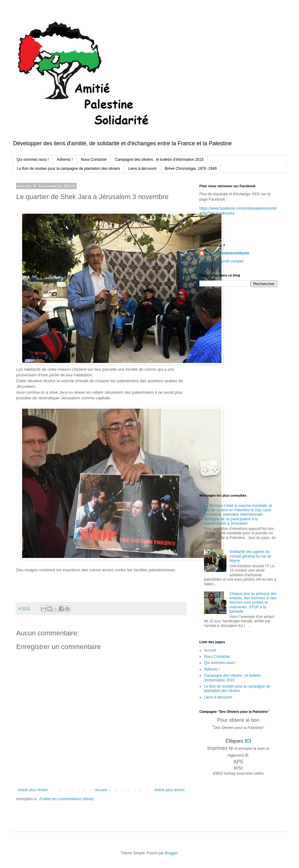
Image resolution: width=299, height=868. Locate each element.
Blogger (171, 853)
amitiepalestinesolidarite (227, 253)
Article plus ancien (170, 790)
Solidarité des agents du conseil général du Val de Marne (250, 556)
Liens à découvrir (142, 169)
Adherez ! (65, 160)
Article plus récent (33, 790)
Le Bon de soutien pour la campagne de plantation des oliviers (69, 169)
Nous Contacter (94, 160)
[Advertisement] (219, 390)
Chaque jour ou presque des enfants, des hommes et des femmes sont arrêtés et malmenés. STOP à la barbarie (253, 603)
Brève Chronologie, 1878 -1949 (191, 169)
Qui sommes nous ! (33, 160)
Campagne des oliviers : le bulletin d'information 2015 (159, 160)
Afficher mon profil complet (221, 261)
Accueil (101, 790)
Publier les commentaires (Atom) (67, 799)
